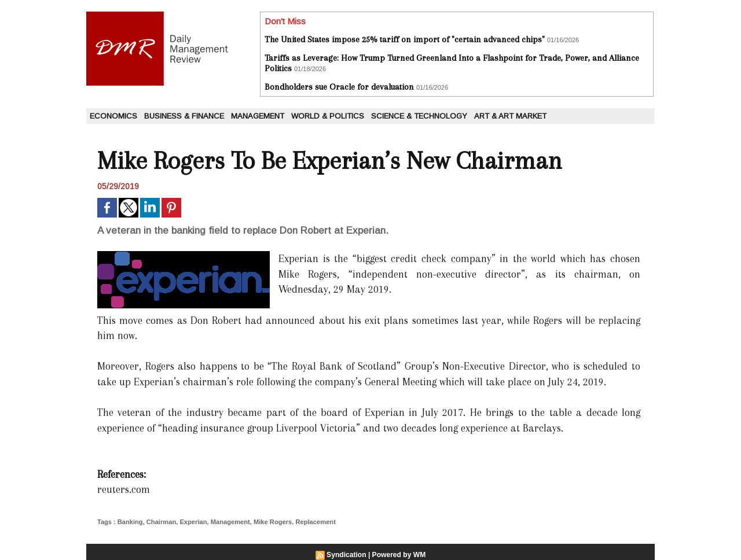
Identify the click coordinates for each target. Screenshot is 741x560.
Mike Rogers (271, 522)
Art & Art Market (510, 116)
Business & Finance (184, 116)
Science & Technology (419, 116)
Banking (130, 522)
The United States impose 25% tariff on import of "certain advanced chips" (405, 39)
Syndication (347, 555)
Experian (192, 522)
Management (258, 116)
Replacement (313, 522)
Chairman (161, 522)
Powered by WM (399, 555)
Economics (113, 116)
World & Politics (328, 116)
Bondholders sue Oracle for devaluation (339, 87)
